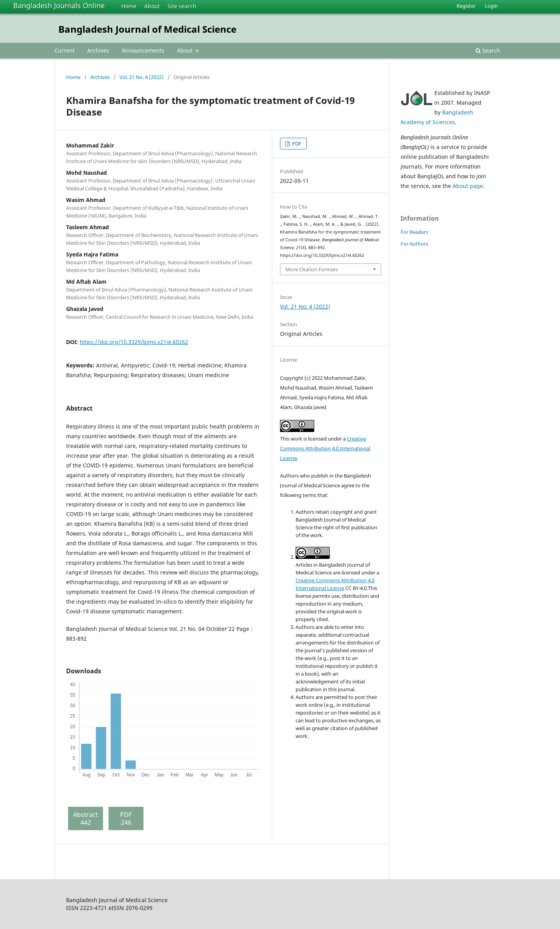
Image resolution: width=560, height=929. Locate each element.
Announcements (143, 50)
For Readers (414, 232)
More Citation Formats (312, 269)
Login (491, 6)
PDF (296, 144)
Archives (98, 50)
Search (488, 50)
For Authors (414, 244)
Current (65, 50)
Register (466, 6)
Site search (182, 6)
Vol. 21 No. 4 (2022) (142, 77)
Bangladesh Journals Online (59, 5)
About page (468, 186)
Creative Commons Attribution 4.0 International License (325, 448)
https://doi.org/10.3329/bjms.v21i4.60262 (134, 342)
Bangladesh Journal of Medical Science (147, 29)
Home (129, 6)
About (152, 6)
